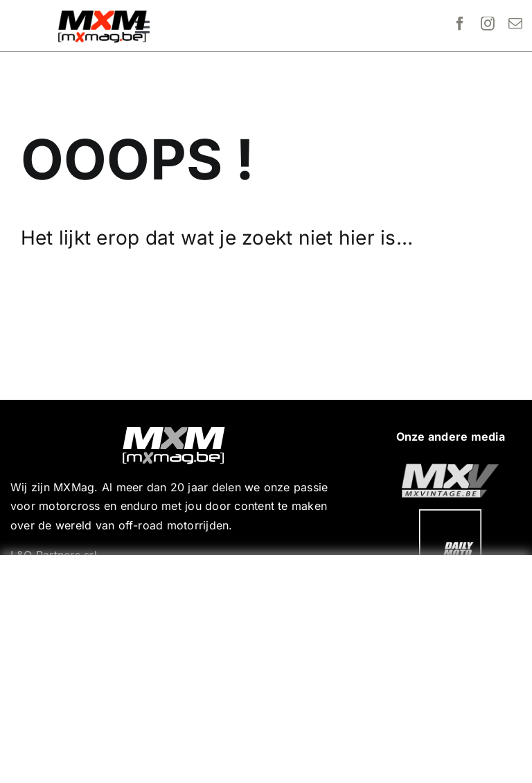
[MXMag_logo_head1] (103, 14)
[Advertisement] (269, 666)
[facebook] (460, 24)
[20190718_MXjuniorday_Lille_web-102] (450, 515)
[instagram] (488, 24)
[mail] (515, 24)
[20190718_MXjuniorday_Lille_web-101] (450, 469)
